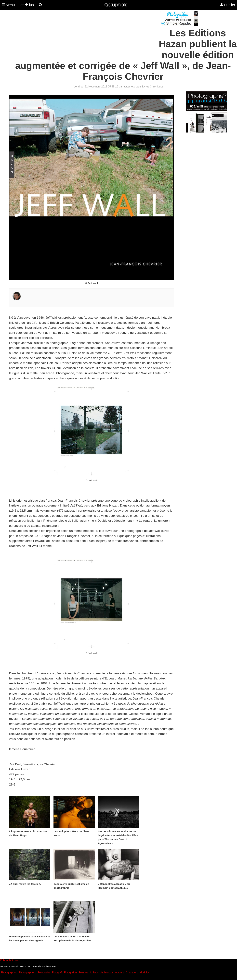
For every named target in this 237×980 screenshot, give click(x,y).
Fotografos (44, 973)
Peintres (83, 973)
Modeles (145, 973)
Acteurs (119, 973)
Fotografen (70, 973)
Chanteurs (132, 973)
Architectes (107, 973)
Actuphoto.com (11, 960)
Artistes (94, 973)
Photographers (27, 973)
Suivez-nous (50, 967)
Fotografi (57, 973)
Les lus (26, 5)
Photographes (9, 973)
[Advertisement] (99, 34)
